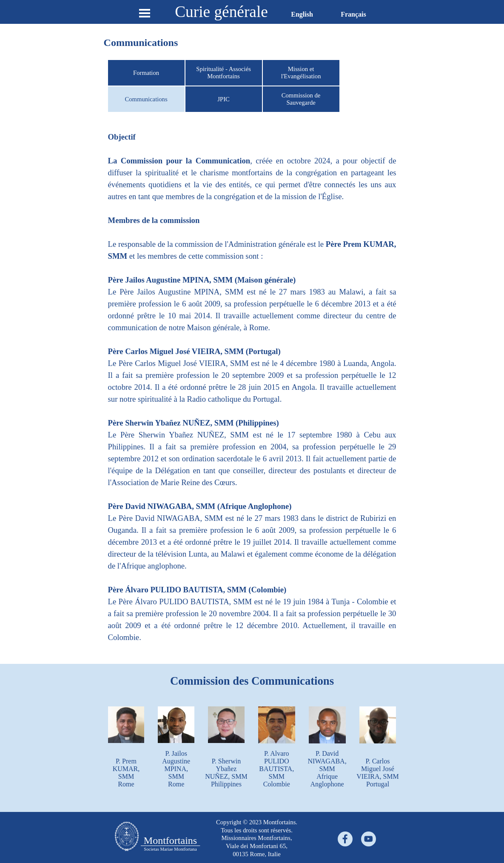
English (302, 14)
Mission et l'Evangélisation (301, 73)
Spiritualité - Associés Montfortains (224, 73)
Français (353, 14)
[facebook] (345, 839)
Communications (146, 99)
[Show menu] (145, 13)
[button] (226, 706)
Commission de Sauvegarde (301, 99)
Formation (146, 73)
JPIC (224, 99)
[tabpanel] (252, 393)
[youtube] (369, 839)
